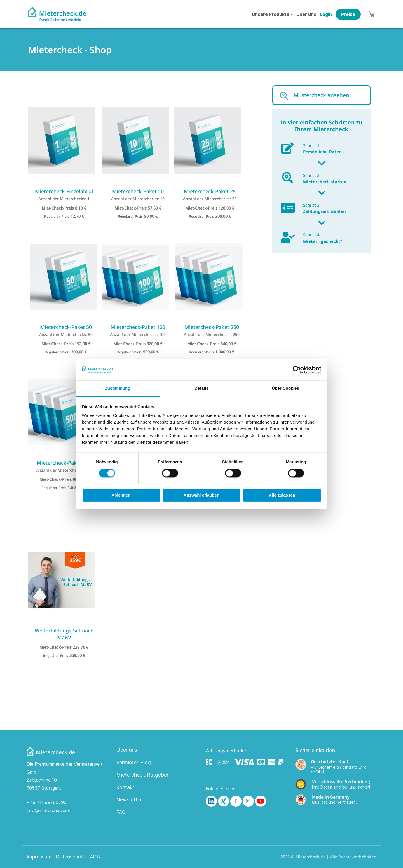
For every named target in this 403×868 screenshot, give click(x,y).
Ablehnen (121, 495)
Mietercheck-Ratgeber (142, 775)
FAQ (121, 812)
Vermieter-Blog (133, 762)
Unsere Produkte (271, 14)
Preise (348, 14)
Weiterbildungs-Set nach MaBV (64, 634)
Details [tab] (201, 388)
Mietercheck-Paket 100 (138, 327)
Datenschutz (71, 857)
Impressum (39, 857)
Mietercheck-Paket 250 (212, 327)
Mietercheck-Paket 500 (64, 463)
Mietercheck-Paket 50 (66, 327)
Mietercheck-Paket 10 (138, 191)
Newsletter (129, 800)
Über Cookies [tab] (285, 388)
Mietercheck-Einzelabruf (64, 191)
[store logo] (57, 14)
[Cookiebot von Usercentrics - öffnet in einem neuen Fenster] (297, 370)
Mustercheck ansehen (321, 95)
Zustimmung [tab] (118, 388)
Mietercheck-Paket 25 (210, 191)
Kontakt (125, 787)
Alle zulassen (282, 495)
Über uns (306, 14)
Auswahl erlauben (201, 495)
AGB (95, 857)
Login (326, 14)
